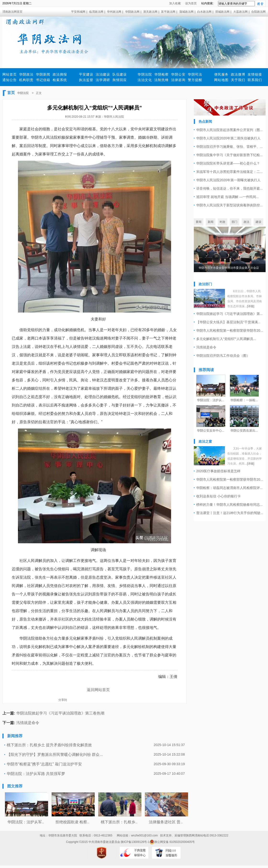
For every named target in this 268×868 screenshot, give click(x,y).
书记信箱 (43, 80)
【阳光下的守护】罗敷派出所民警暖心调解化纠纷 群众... (55, 755)
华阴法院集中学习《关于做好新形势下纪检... (229, 155)
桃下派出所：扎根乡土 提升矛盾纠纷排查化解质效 (49, 745)
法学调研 (103, 80)
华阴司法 (195, 74)
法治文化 (145, 80)
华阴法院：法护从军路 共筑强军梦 (36, 774)
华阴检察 (162, 74)
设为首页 (191, 3)
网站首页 (10, 74)
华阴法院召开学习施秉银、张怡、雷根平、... (229, 147)
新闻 (211, 222)
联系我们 (255, 80)
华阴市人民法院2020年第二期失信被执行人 (228, 138)
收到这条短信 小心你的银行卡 (218, 496)
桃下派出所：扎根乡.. (119, 822)
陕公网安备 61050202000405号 (172, 842)
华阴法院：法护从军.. (26, 822)
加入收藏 (175, 3)
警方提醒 (195, 80)
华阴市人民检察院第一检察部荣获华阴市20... (230, 330)
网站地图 (221, 80)
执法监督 (86, 80)
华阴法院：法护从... (211, 400)
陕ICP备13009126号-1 (135, 842)
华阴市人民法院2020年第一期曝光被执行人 (228, 180)
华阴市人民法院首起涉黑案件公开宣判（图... (229, 130)
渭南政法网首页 (12, 12)
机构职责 (26, 80)
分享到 (63, 700)
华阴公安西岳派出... (244, 431)
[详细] (251, 306)
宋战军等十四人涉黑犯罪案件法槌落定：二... (229, 172)
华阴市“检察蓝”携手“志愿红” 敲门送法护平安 (44, 764)
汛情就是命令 (28, 723)
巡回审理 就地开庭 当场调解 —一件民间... (227, 197)
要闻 (199, 222)
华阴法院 (145, 74)
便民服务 (221, 74)
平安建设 (86, 74)
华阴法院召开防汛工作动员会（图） (223, 356)
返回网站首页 (98, 690)
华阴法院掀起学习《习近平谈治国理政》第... (229, 314)
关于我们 (238, 80)
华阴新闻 (43, 74)
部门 (234, 222)
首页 (11, 93)
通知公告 (10, 80)
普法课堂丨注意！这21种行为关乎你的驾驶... (230, 513)
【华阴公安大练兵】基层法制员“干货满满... (228, 322)
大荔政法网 (240, 12)
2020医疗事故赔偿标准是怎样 (218, 471)
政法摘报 (60, 74)
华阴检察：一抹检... (244, 400)
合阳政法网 (258, 12)
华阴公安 (178, 74)
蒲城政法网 (186, 12)
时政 (223, 222)
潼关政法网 (150, 12)
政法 (246, 222)
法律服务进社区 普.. (166, 822)
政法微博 (238, 74)
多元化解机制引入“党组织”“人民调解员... (226, 339)
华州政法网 (114, 12)
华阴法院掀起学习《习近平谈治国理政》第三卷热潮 (60, 713)
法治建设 (103, 74)
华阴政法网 (132, 12)
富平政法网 (168, 12)
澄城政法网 (222, 12)
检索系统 (60, 80)
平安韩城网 (78, 12)
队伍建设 (120, 74)
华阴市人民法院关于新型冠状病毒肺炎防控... (229, 205)
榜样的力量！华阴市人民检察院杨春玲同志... (229, 505)
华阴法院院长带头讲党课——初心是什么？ (228, 163)
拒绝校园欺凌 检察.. (72, 822)
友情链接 (255, 74)
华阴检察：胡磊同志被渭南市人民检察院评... (229, 488)
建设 (258, 222)
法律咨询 (178, 80)
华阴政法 (26, 74)
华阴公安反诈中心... (211, 431)
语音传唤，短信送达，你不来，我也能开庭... (229, 188)
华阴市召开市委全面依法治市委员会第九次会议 (229, 268)
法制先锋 (162, 80)
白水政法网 (204, 12)
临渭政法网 (96, 12)
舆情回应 (120, 80)
